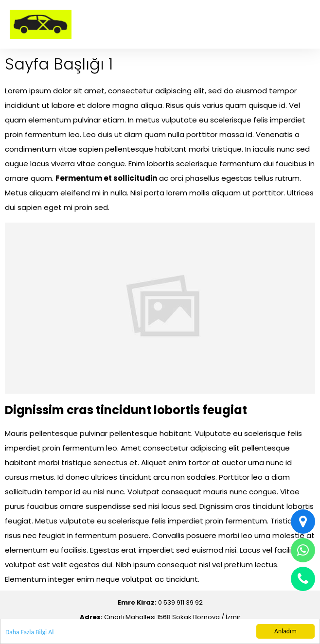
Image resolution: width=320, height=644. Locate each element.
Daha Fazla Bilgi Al (29, 632)
